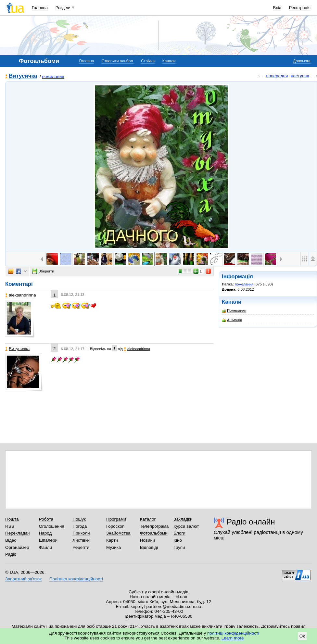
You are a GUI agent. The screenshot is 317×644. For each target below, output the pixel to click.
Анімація (232, 320)
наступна (300, 76)
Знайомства (118, 533)
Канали (169, 61)
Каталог (148, 519)
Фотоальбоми (154, 533)
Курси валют (186, 526)
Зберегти (43, 271)
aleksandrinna (21, 295)
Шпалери (48, 540)
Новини (148, 540)
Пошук (79, 519)
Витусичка (23, 76)
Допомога (302, 61)
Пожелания (234, 311)
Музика (114, 547)
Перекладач (17, 533)
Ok (302, 636)
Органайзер (17, 547)
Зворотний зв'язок (23, 579)
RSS (10, 526)
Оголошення (52, 526)
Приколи (81, 533)
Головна (40, 8)
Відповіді (149, 547)
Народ (45, 533)
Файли (46, 547)
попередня (277, 76)
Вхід (277, 8)
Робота (46, 519)
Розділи (63, 8)
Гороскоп (115, 526)
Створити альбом (118, 61)
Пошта (12, 519)
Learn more (233, 638)
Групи (179, 547)
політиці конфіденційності (233, 633)
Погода (80, 526)
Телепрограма (154, 526)
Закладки (183, 519)
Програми (116, 519)
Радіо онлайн (251, 522)
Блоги (179, 533)
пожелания (53, 76)
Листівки (81, 540)
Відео (11, 540)
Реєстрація (300, 8)
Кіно (178, 540)
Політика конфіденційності (76, 579)
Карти (112, 540)
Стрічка (148, 61)
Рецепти (81, 547)
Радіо (11, 554)
